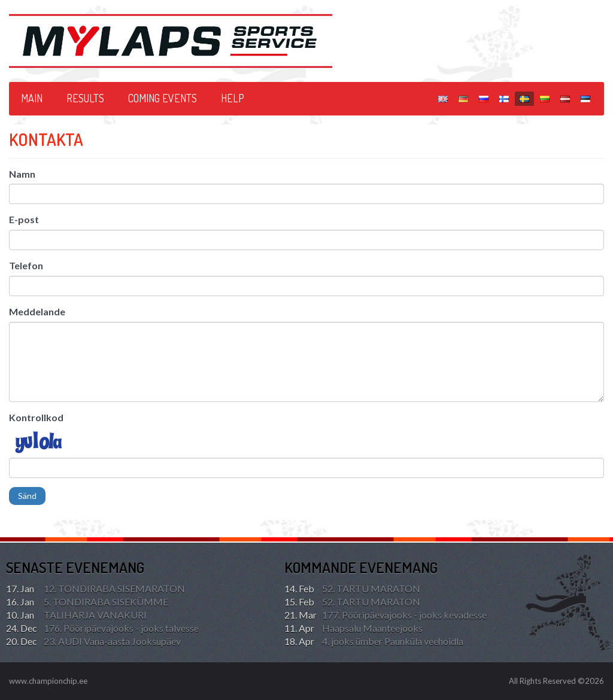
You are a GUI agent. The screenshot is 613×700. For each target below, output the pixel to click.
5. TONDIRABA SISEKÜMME (87, 602)
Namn (22, 174)
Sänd (27, 496)
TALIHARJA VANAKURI (76, 615)
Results (85, 98)
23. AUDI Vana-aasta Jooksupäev (93, 641)
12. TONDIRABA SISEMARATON (95, 589)
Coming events (163, 98)
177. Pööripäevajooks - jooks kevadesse (386, 615)
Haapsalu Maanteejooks (353, 628)
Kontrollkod (36, 417)
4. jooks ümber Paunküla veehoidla (374, 641)
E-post (24, 219)
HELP (233, 98)
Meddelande (37, 311)
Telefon (26, 265)
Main (32, 98)
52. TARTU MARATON (352, 589)
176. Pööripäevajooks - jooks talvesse (102, 628)
